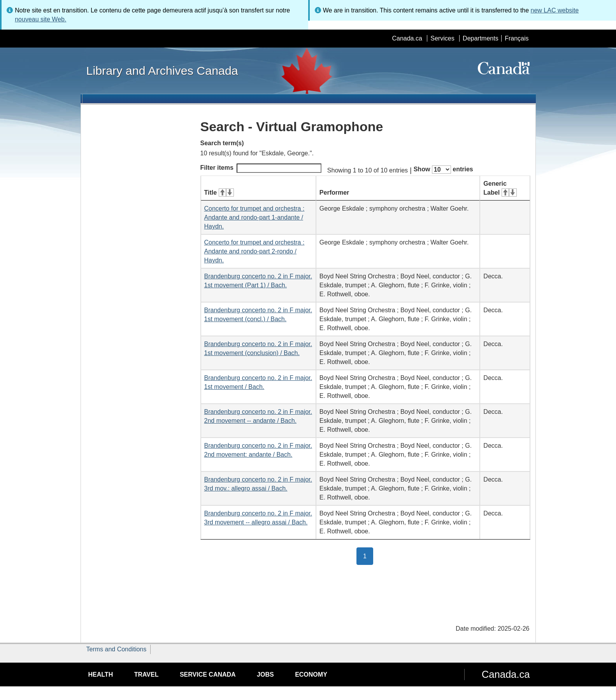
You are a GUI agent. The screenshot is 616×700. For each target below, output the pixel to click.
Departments (481, 38)
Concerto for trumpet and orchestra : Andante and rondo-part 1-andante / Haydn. (254, 217)
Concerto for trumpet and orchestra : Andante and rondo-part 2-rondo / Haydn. (254, 251)
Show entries (443, 170)
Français (517, 38)
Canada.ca (407, 38)
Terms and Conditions (117, 649)
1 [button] (368, 556)
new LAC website (555, 10)
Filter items (261, 168)
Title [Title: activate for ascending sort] (219, 193)
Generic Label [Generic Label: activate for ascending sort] (500, 188)
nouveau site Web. (40, 19)
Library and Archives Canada (162, 70)
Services (442, 38)
